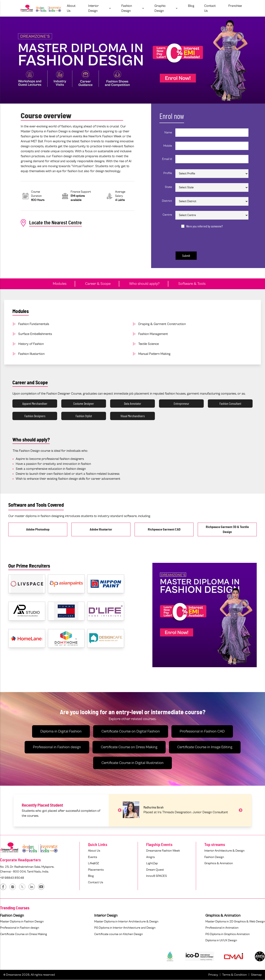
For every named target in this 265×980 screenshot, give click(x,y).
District (167, 201)
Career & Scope (98, 284)
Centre (167, 215)
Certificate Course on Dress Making (129, 747)
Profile (168, 173)
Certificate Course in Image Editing (205, 747)
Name (168, 132)
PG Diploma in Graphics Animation (228, 934)
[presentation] (203, 239)
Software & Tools (192, 284)
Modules (60, 284)
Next (241, 810)
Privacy (213, 975)
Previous (120, 810)
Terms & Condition (234, 975)
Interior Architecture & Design (224, 851)
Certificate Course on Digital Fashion (131, 731)
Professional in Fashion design (57, 747)
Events (93, 857)
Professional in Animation (222, 928)
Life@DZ (93, 863)
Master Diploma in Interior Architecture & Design (126, 921)
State (168, 187)
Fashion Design (214, 857)
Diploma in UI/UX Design (221, 940)
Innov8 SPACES (157, 876)
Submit (186, 256)
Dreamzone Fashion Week (163, 851)
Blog (91, 876)
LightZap (152, 863)
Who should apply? (144, 284)
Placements (96, 870)
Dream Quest (155, 870)
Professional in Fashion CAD (202, 731)
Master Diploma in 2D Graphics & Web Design (235, 921)
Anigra (150, 857)
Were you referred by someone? (204, 226)
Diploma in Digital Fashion (61, 731)
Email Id (167, 159)
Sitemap (256, 975)
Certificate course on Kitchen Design (119, 934)
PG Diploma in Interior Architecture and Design (125, 928)
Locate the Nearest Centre (51, 223)
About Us (94, 851)
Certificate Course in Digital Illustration (132, 763)
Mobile (168, 146)
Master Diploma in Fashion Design (22, 921)
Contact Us (96, 882)
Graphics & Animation (219, 863)
